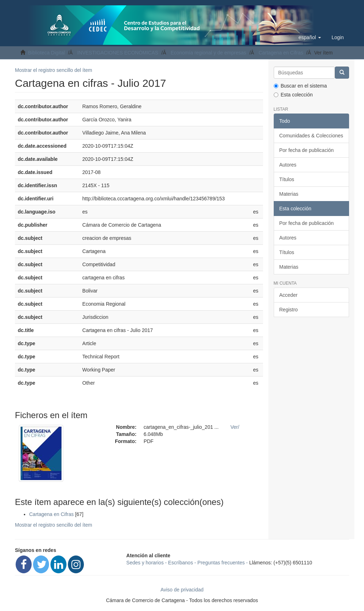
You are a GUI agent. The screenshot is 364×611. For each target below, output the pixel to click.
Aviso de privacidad (182, 590)
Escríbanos (181, 563)
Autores (288, 165)
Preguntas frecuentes (221, 563)
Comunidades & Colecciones (311, 136)
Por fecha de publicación (307, 150)
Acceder (288, 295)
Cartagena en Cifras (281, 53)
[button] (310, 37)
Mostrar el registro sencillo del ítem (53, 70)
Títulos (287, 179)
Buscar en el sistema (300, 86)
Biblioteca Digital (47, 53)
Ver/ (235, 427)
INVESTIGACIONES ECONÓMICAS (118, 53)
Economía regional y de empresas (208, 53)
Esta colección (293, 95)
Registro (289, 310)
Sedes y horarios (145, 563)
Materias (289, 194)
